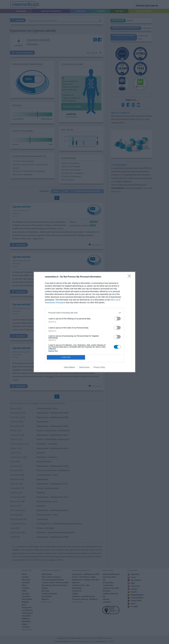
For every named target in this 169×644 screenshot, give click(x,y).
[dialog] (84, 322)
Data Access (84, 368)
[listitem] (84, 312)
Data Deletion (70, 368)
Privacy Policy (99, 368)
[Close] (130, 277)
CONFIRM (66, 357)
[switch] (117, 318)
